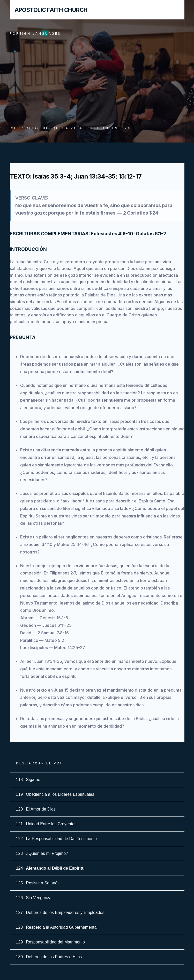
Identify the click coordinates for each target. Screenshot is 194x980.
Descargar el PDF (40, 763)
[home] (49, 10)
